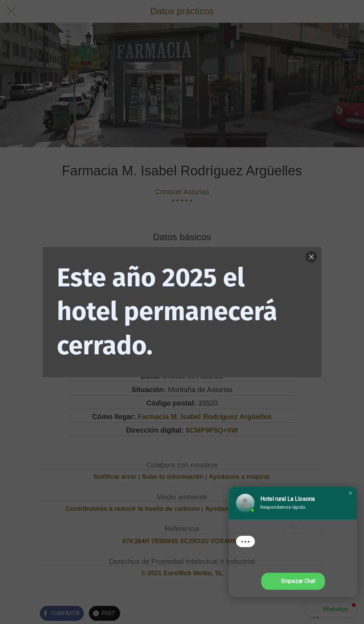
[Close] (311, 257)
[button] (350, 493)
